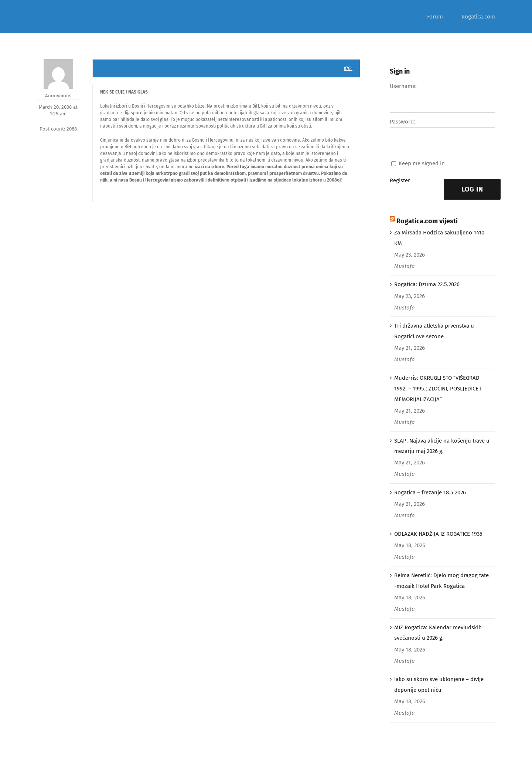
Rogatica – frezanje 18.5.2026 (430, 492)
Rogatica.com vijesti (427, 221)
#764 (348, 68)
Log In (472, 189)
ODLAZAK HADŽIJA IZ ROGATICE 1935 (438, 534)
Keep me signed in (422, 163)
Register (400, 180)
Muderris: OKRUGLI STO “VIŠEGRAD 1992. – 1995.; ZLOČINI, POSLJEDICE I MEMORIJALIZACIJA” (438, 389)
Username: (403, 86)
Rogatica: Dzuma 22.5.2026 (427, 284)
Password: (403, 122)
